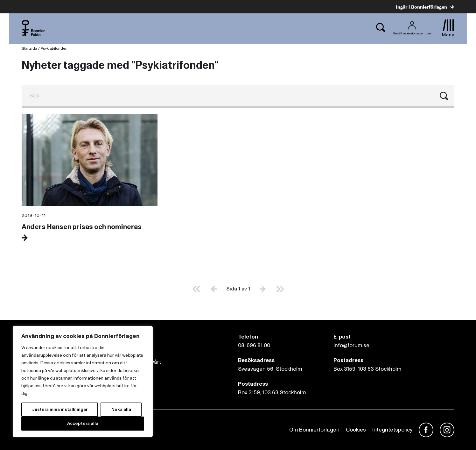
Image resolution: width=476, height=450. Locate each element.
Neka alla (121, 409)
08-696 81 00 (254, 345)
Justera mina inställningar (60, 409)
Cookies (356, 430)
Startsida (29, 49)
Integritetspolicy (392, 430)
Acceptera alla (83, 423)
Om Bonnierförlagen (314, 430)
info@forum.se (351, 345)
